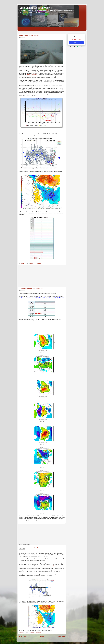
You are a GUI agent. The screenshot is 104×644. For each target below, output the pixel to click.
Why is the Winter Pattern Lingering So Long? (31, 547)
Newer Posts (22, 636)
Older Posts (61, 636)
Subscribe (76, 43)
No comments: (38, 263)
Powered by (76, 47)
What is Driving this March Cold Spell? (29, 36)
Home (42, 636)
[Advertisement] (42, 275)
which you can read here (32, 75)
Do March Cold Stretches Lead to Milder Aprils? (31, 289)
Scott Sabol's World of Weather (36, 8)
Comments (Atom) (28, 639)
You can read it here (51, 566)
